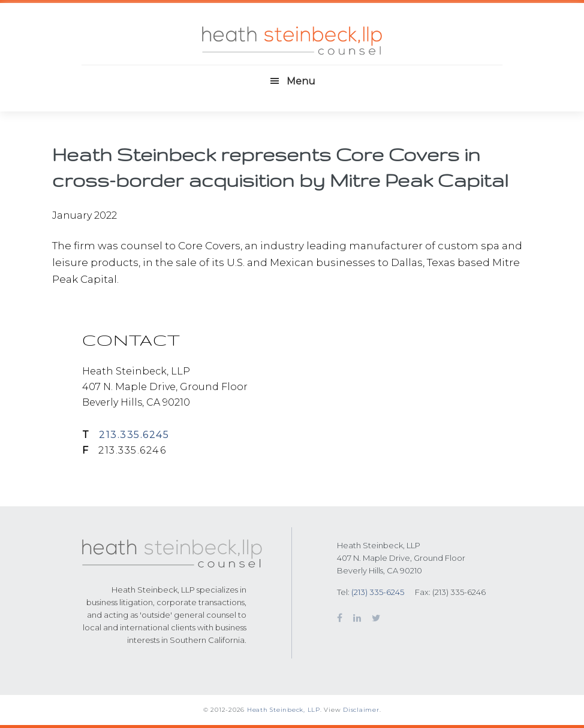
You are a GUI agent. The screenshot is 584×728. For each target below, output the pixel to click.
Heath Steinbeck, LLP (284, 710)
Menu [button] (301, 81)
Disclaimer (361, 710)
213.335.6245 (134, 435)
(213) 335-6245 (378, 592)
